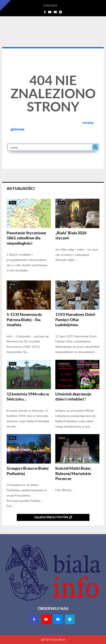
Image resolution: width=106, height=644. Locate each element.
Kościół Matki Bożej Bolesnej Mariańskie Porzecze (73, 473)
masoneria (64, 364)
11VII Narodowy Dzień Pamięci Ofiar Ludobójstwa (75, 319)
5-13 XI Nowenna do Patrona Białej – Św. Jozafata (24, 319)
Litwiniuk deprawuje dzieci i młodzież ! (73, 396)
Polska (62, 284)
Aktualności (21, 188)
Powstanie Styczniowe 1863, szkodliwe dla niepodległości (26, 238)
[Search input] (50, 147)
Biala (13, 203)
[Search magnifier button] (95, 147)
